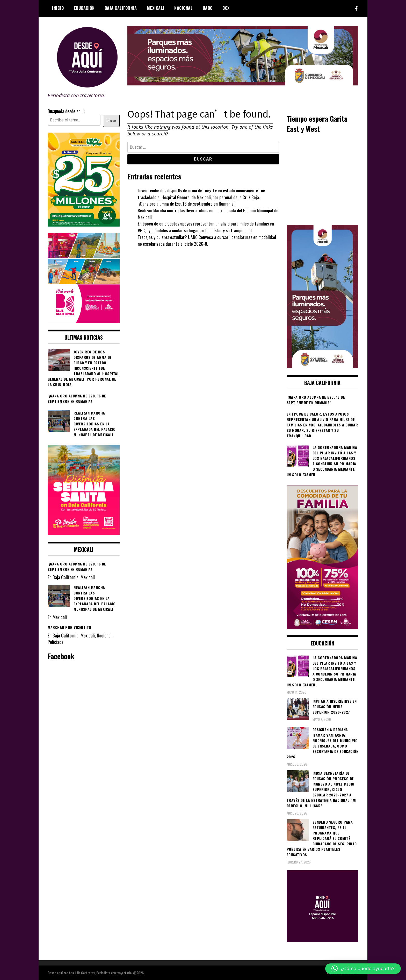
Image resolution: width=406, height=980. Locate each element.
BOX (226, 8)
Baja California (121, 8)
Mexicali (156, 8)
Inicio (58, 8)
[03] (323, 940)
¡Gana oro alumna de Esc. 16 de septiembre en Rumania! (187, 204)
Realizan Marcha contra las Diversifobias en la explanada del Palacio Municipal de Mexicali (208, 214)
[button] (363, 969)
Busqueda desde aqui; (66, 111)
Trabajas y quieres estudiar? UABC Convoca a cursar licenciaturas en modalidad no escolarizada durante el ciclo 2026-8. (207, 240)
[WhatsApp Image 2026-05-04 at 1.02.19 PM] (323, 366)
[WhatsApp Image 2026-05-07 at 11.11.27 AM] (84, 224)
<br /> (323, 178)
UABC (208, 8)
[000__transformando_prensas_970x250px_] (243, 83)
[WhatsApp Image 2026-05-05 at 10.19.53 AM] (84, 321)
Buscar (111, 121)
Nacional (183, 8)
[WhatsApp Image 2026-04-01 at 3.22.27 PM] (84, 533)
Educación (84, 8)
